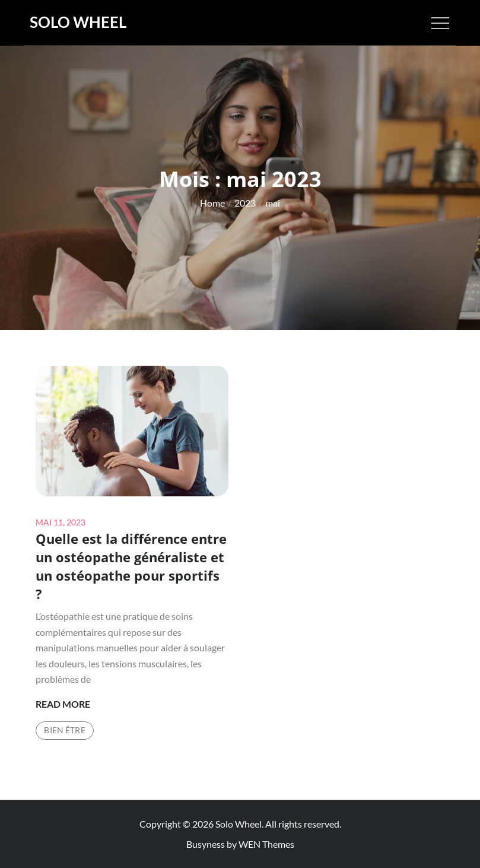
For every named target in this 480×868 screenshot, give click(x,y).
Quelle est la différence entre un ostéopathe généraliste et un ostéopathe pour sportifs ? (131, 566)
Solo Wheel (78, 22)
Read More (63, 704)
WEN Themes (266, 844)
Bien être (64, 730)
